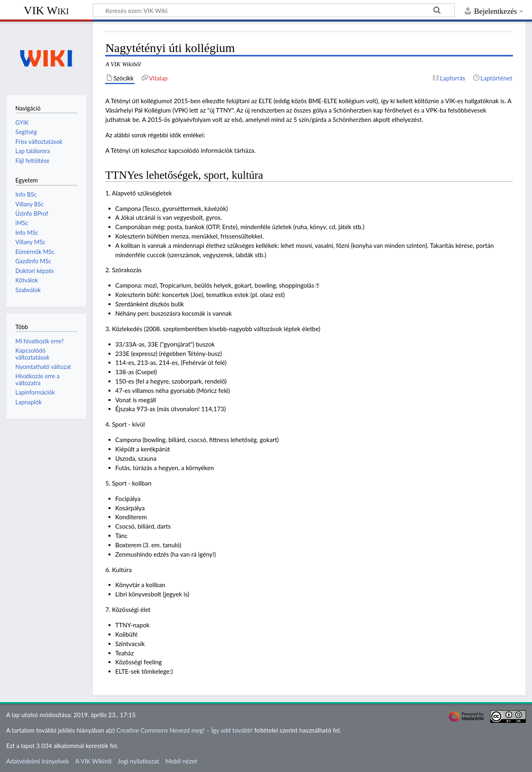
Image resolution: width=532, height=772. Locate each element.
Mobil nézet (181, 761)
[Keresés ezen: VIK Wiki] (274, 10)
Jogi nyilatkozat (138, 761)
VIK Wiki (46, 10)
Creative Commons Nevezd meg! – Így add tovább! (184, 730)
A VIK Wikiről (93, 761)
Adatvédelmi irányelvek (38, 761)
